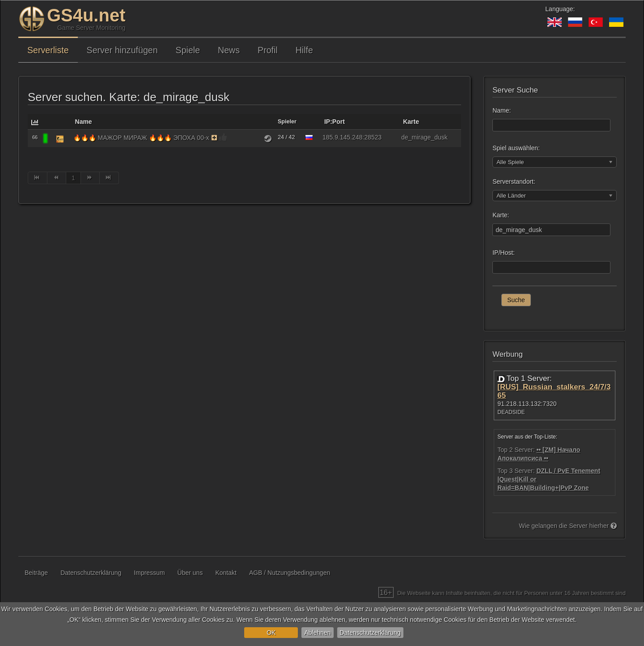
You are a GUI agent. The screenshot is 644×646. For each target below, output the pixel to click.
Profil (268, 50)
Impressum (149, 573)
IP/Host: (504, 253)
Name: (502, 110)
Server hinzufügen (122, 50)
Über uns (190, 573)
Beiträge (36, 573)
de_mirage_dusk (424, 137)
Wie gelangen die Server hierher (568, 526)
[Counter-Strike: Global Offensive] (60, 139)
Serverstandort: (514, 182)
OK (271, 633)
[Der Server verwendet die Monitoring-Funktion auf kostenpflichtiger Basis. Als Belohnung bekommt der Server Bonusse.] (214, 138)
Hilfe (304, 50)
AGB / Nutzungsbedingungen (290, 573)
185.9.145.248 (343, 137)
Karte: (501, 215)
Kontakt (226, 573)
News (229, 50)
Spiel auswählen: (516, 148)
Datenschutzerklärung (370, 633)
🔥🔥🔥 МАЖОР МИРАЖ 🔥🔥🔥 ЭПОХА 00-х (141, 138)
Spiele (188, 50)
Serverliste (48, 50)
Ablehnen (317, 633)
